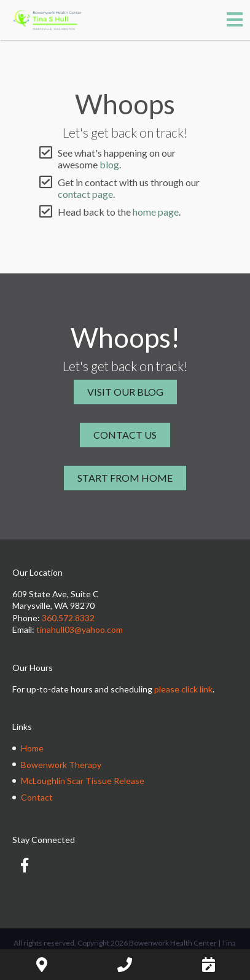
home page (156, 212)
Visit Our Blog (125, 392)
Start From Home (125, 478)
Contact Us (125, 435)
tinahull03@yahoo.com (80, 629)
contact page (85, 194)
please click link (183, 689)
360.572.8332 (68, 618)
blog (109, 164)
